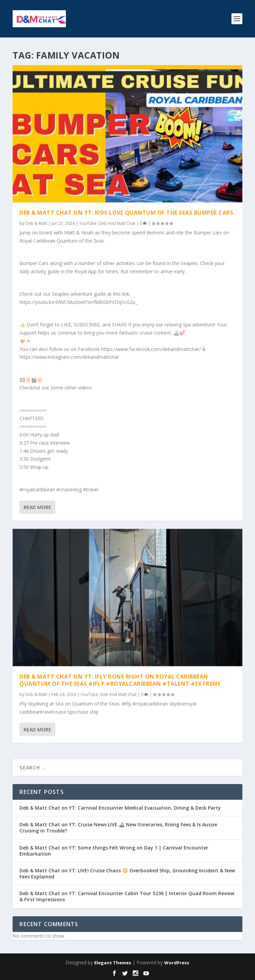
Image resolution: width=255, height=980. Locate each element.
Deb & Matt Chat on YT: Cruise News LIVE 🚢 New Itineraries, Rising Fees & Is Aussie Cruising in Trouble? (118, 828)
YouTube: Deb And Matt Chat (107, 223)
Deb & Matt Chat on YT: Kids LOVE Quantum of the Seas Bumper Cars (126, 213)
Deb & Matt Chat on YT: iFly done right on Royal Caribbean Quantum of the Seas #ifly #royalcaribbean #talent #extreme (120, 680)
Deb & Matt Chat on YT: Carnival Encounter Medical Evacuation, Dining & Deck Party (120, 808)
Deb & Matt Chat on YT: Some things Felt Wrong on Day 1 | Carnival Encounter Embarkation (114, 851)
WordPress (177, 963)
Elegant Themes (113, 963)
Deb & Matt (36, 223)
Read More (37, 507)
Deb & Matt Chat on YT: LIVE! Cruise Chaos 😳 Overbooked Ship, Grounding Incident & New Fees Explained (127, 874)
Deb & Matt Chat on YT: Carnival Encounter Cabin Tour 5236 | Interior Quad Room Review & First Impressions (127, 896)
